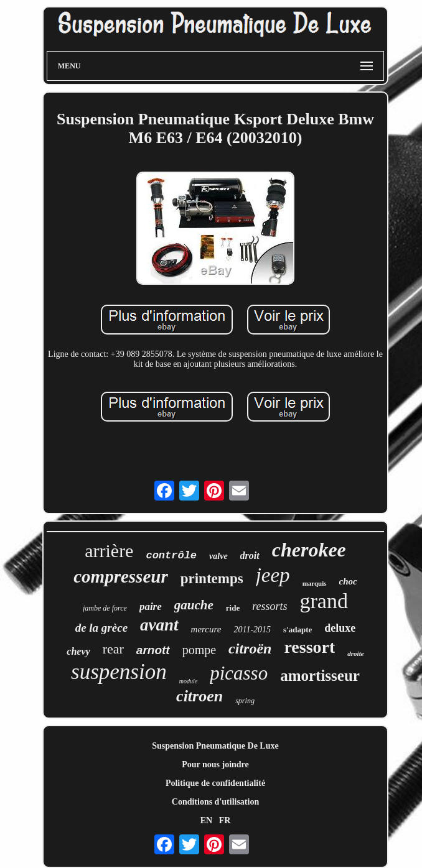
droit (250, 556)
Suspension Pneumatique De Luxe (215, 746)
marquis (315, 583)
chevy (78, 651)
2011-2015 (252, 630)
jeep (273, 575)
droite (355, 653)
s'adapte (298, 630)
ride (233, 608)
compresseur (120, 576)
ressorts (270, 606)
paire (151, 607)
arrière (109, 551)
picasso (239, 673)
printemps (212, 579)
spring (245, 701)
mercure (206, 629)
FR (225, 820)
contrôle (171, 556)
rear (113, 649)
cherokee (309, 550)
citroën (250, 649)
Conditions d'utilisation (215, 802)
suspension (119, 672)
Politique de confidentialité (215, 783)
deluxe (340, 628)
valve (218, 556)
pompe (199, 650)
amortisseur (320, 676)
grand (324, 601)
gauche (194, 605)
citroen (199, 696)
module (188, 681)
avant (159, 625)
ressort (309, 647)
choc (348, 581)
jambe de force (105, 608)
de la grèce (101, 628)
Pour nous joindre (215, 764)
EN (206, 820)
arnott (153, 650)
